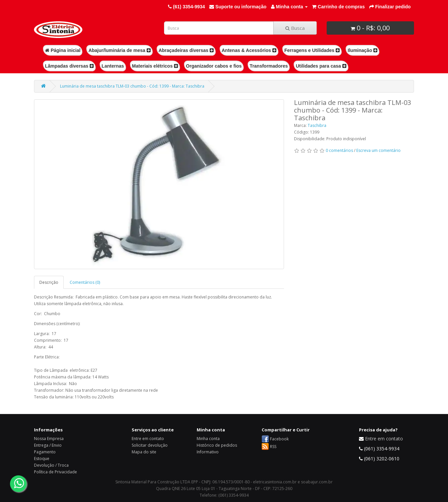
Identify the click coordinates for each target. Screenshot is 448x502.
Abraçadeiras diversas (186, 50)
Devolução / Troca (51, 465)
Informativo (208, 452)
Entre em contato (148, 439)
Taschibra (317, 125)
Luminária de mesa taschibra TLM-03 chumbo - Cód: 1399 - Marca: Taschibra (132, 86)
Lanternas (113, 66)
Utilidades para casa (321, 66)
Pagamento (45, 452)
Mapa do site (144, 452)
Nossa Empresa (49, 439)
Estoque (42, 459)
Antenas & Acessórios (249, 50)
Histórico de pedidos (217, 445)
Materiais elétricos (155, 66)
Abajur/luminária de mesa (119, 50)
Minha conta (208, 439)
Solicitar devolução (150, 445)
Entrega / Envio (48, 445)
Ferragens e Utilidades (312, 50)
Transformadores (269, 66)
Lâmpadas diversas (69, 66)
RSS (273, 447)
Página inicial (63, 50)
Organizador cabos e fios (214, 66)
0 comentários (339, 150)
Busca (295, 28)
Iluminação (362, 50)
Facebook (279, 439)
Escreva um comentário (378, 150)
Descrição (49, 282)
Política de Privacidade (55, 472)
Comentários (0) (85, 282)
